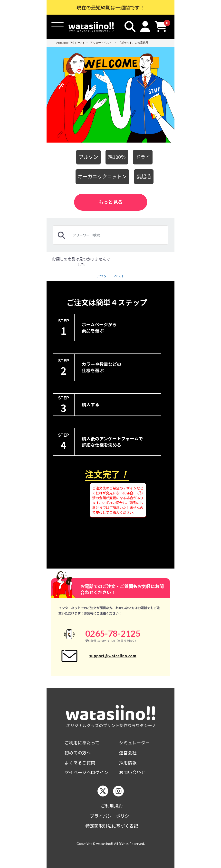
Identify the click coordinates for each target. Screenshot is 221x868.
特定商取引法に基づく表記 (112, 826)
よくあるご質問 (80, 763)
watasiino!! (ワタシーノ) (70, 43)
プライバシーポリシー (112, 816)
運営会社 (128, 753)
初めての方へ (78, 753)
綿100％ (117, 157)
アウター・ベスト (101, 43)
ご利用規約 (112, 806)
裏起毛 (144, 176)
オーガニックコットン (102, 176)
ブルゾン (88, 157)
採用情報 (128, 763)
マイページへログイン (86, 772)
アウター (103, 276)
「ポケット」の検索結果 (133, 43)
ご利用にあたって (82, 743)
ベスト (119, 276)
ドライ (143, 157)
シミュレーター (135, 743)
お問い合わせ (132, 772)
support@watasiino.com (113, 656)
